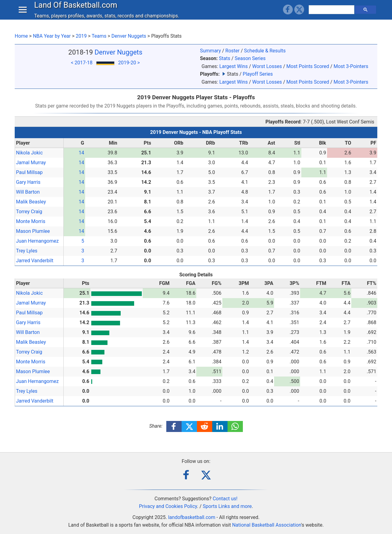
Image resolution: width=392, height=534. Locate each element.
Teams (99, 36)
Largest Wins (234, 66)
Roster (232, 51)
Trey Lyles (27, 251)
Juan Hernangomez (37, 241)
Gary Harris (28, 182)
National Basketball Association (267, 525)
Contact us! (225, 499)
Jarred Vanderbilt (35, 261)
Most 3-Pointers (351, 66)
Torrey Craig (29, 212)
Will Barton (28, 192)
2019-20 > (129, 63)
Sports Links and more (227, 506)
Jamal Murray (31, 163)
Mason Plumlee (33, 231)
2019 (81, 36)
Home (21, 36)
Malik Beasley (31, 202)
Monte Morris (31, 221)
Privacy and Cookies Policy (168, 506)
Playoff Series (258, 74)
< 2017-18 (81, 63)
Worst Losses (267, 66)
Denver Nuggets (129, 36)
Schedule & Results (265, 51)
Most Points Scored (308, 66)
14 (81, 153)
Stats (225, 58)
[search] (332, 15)
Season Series (250, 58)
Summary (210, 51)
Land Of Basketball (77, 10)
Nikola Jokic (29, 153)
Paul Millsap (29, 172)
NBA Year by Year (52, 36)
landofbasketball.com (192, 517)
